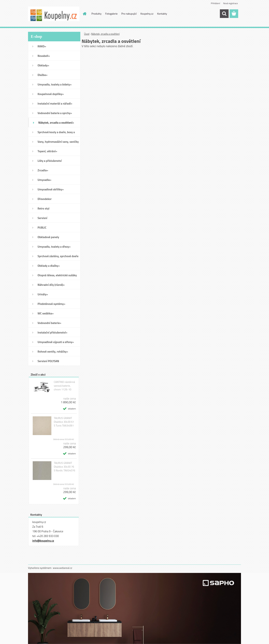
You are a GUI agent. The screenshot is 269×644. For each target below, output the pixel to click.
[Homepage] (84, 14)
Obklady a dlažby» (49, 266)
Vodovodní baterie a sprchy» (55, 113)
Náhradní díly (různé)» (51, 285)
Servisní (42, 218)
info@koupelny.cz (43, 541)
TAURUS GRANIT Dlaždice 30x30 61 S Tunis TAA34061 (64, 422)
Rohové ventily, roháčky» (53, 352)
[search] (224, 14)
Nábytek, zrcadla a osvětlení (105, 34)
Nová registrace (231, 3)
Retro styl (43, 208)
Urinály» (43, 294)
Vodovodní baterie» (49, 323)
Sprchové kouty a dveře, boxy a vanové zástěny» (56, 133)
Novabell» (44, 56)
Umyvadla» (44, 180)
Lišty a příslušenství (50, 161)
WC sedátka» (46, 313)
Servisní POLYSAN (48, 361)
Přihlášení (215, 3)
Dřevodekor (45, 199)
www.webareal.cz (63, 568)
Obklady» (43, 65)
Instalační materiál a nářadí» (55, 104)
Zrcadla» (43, 170)
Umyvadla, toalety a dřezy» (54, 247)
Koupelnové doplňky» (51, 94)
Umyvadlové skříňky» (51, 189)
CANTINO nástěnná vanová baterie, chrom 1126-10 (64, 386)
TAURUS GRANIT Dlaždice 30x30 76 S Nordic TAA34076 (64, 467)
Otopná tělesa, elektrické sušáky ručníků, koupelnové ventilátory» (58, 276)
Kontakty (162, 14)
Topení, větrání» (47, 151)
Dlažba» (42, 75)
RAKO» (42, 46)
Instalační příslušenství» (52, 332)
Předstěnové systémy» (51, 304)
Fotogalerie (111, 14)
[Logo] (54, 14)
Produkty (97, 14)
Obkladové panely (48, 237)
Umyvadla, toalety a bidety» (55, 84)
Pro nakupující (129, 14)
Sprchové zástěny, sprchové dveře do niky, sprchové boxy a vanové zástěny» (58, 257)
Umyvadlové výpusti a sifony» (56, 342)
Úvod (87, 34)
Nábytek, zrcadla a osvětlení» (56, 123)
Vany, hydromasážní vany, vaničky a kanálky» (58, 143)
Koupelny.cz (147, 14)
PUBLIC (42, 228)
